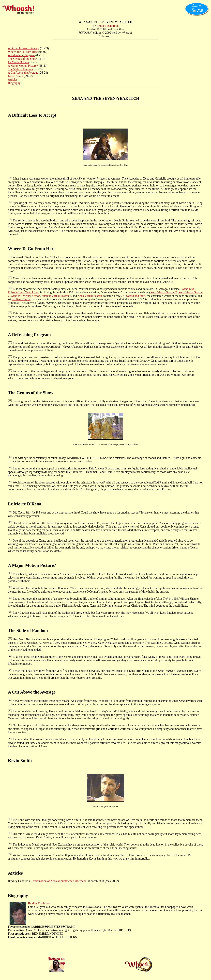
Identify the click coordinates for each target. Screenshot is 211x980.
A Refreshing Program (21, 55)
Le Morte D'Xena (18, 62)
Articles (13, 80)
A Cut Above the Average (23, 73)
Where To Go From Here (23, 52)
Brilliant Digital (21, 299)
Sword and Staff (136, 296)
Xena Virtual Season (90, 296)
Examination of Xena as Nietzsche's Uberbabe (59, 881)
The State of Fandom (20, 69)
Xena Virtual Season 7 (163, 292)
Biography (14, 83)
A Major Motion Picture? (23, 66)
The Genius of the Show (22, 59)
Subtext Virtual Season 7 (56, 296)
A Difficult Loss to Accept (24, 48)
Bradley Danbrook (108, 26)
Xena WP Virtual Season (26, 296)
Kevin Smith (15, 76)
